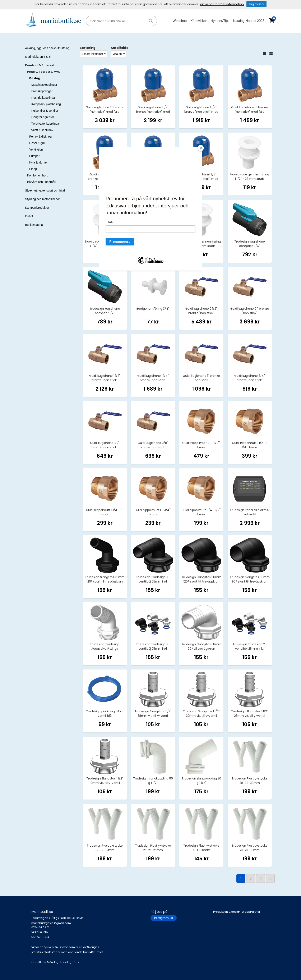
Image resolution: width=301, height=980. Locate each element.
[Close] (201, 148)
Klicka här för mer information (222, 4)
